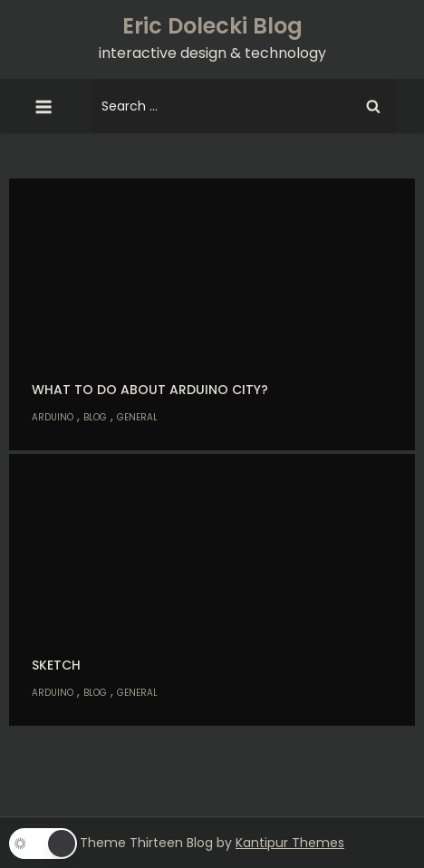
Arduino (53, 417)
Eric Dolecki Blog (212, 26)
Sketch (56, 665)
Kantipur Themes (290, 843)
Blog (95, 417)
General (137, 417)
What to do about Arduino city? (150, 390)
